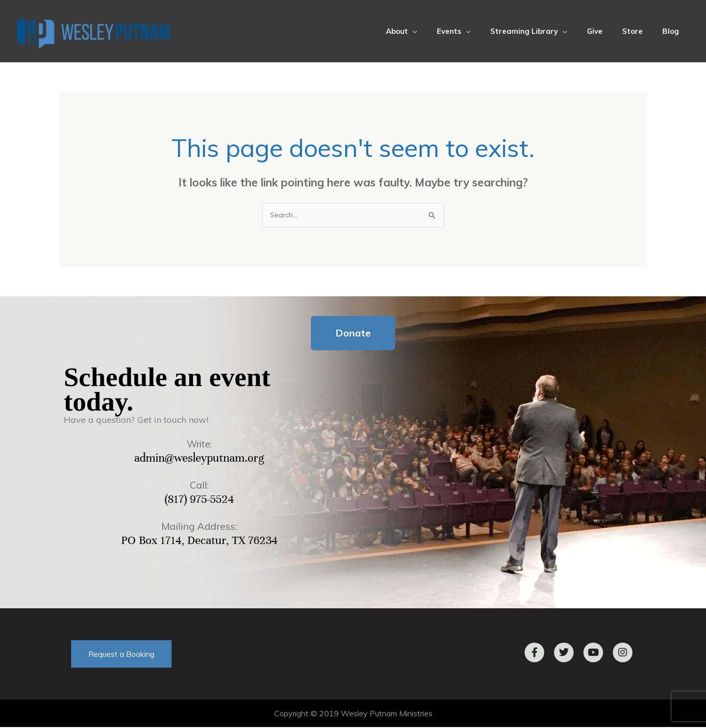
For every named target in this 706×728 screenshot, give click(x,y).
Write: (200, 445)
